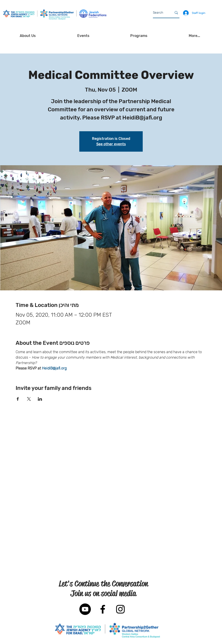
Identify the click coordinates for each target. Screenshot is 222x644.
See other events (111, 144)
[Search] (159, 13)
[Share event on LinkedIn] (40, 399)
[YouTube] (85, 609)
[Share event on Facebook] (18, 399)
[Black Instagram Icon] (120, 609)
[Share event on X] (29, 399)
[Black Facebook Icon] (103, 609)
